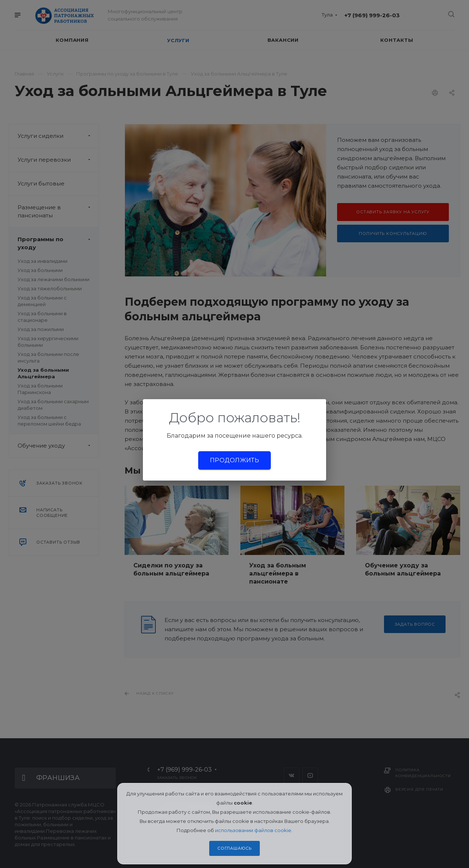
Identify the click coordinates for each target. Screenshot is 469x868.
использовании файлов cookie (253, 830)
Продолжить (234, 460)
